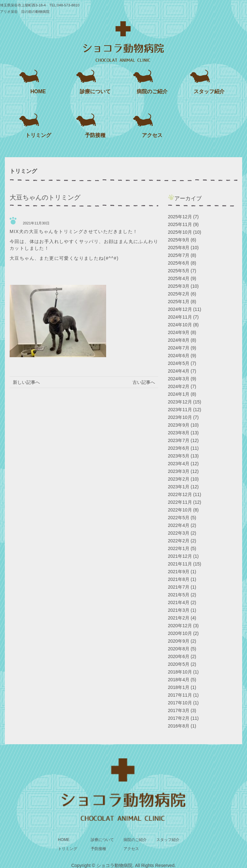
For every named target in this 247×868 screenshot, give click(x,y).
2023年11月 (180, 410)
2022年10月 (180, 510)
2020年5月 (179, 664)
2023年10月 (180, 417)
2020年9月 (179, 641)
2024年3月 (179, 379)
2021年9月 (179, 572)
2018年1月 (179, 687)
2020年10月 (180, 633)
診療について (95, 91)
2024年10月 (180, 325)
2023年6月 (179, 448)
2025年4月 (179, 278)
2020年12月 (180, 626)
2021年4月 (179, 602)
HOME (38, 91)
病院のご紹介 (152, 91)
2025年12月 (180, 217)
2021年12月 (180, 556)
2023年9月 (179, 425)
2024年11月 (180, 317)
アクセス (152, 135)
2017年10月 (180, 703)
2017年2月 (179, 718)
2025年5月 (179, 271)
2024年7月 (179, 348)
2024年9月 (179, 332)
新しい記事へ (26, 382)
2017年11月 (180, 695)
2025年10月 (180, 232)
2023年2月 (179, 479)
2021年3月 (179, 610)
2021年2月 (179, 618)
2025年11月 (180, 224)
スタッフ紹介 (209, 91)
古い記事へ (144, 382)
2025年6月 (179, 263)
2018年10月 (180, 672)
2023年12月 (180, 402)
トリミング (38, 135)
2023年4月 (179, 464)
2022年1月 (179, 548)
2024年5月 (179, 363)
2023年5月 (179, 456)
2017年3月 (179, 710)
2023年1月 (179, 487)
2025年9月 (179, 240)
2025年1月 (179, 302)
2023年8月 (179, 433)
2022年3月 (179, 533)
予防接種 (95, 135)
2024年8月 (179, 340)
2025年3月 (179, 286)
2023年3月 (179, 471)
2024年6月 (179, 356)
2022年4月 (179, 525)
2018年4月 (179, 680)
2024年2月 (179, 386)
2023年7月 (179, 440)
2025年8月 (179, 248)
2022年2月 (179, 541)
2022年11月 (180, 502)
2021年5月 (179, 595)
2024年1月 (179, 394)
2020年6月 (179, 656)
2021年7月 (179, 587)
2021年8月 (179, 579)
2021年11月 (180, 564)
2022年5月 (179, 518)
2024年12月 (180, 309)
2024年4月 (179, 371)
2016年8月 (179, 726)
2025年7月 (179, 255)
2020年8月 (179, 649)
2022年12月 (180, 494)
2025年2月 (179, 294)
